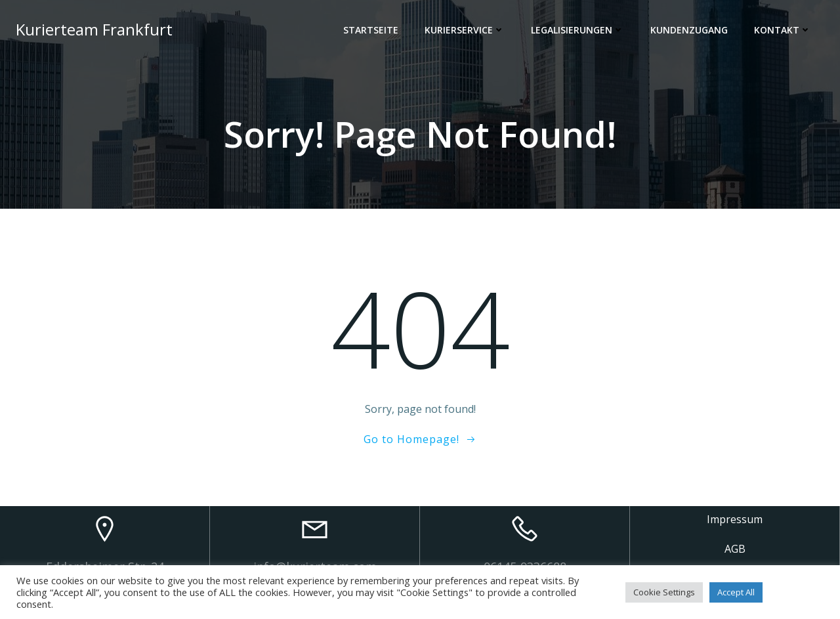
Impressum (735, 519)
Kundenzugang (689, 30)
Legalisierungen (577, 30)
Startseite (371, 30)
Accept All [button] (736, 592)
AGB (735, 549)
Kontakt (783, 30)
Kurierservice (465, 30)
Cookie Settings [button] (664, 592)
